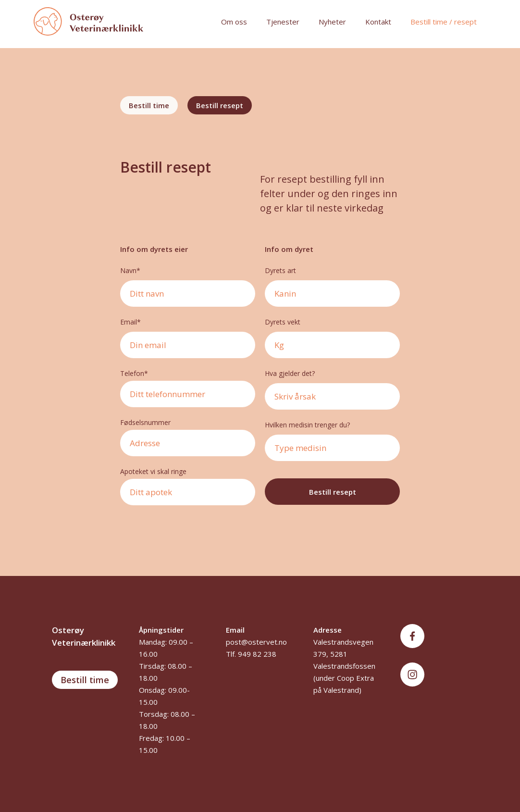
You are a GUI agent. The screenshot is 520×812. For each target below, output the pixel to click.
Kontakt (378, 22)
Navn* (130, 270)
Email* (130, 322)
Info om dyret (289, 249)
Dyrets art (280, 270)
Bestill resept (166, 167)
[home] (118, 21)
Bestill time (85, 680)
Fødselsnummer (145, 422)
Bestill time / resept (444, 22)
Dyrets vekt (283, 322)
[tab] (149, 105)
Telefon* (134, 373)
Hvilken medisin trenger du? (307, 425)
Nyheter (332, 22)
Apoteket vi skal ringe (153, 471)
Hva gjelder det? (291, 373)
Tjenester (283, 22)
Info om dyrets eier (154, 249)
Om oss (234, 22)
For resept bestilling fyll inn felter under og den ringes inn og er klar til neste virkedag (329, 194)
